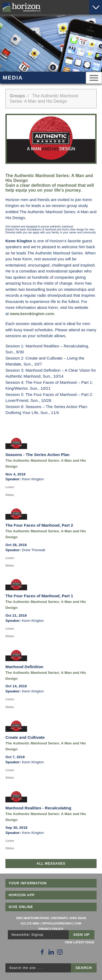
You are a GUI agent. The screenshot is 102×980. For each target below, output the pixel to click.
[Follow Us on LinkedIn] (51, 952)
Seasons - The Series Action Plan (37, 455)
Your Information (28, 883)
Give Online (21, 907)
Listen (10, 487)
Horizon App (22, 895)
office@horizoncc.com (61, 923)
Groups (17, 96)
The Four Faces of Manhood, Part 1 (39, 596)
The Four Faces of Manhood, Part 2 (39, 525)
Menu (94, 78)
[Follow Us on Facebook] (42, 952)
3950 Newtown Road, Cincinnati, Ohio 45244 (51, 918)
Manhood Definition (24, 667)
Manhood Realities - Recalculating (38, 808)
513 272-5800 (30, 923)
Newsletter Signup (28, 935)
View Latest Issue (79, 942)
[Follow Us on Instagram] (60, 952)
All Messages (51, 864)
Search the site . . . (26, 968)
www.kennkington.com (32, 314)
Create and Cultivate (25, 737)
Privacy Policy (51, 929)
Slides (10, 495)
